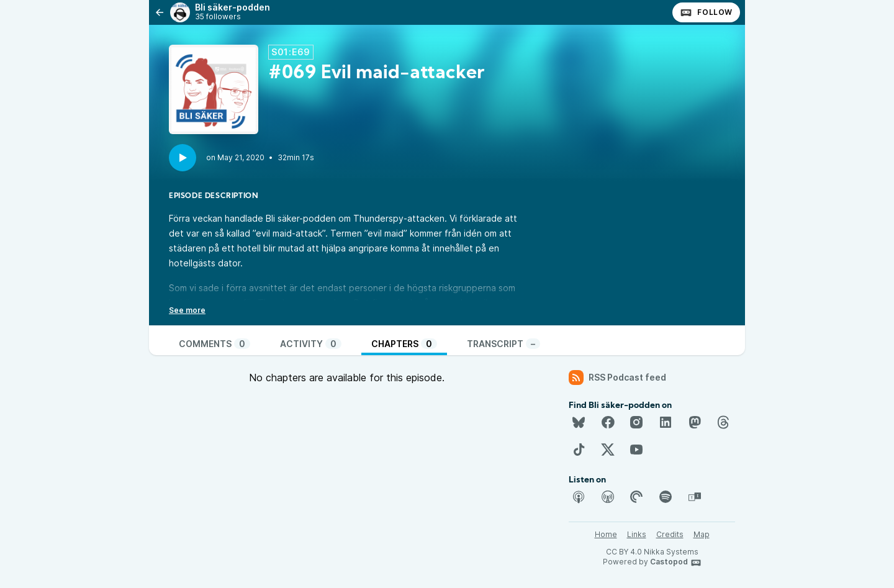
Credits (670, 534)
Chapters (404, 344)
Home (606, 534)
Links (637, 534)
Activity (311, 344)
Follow (706, 12)
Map (702, 534)
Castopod (676, 563)
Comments (214, 344)
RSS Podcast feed (617, 378)
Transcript (503, 344)
